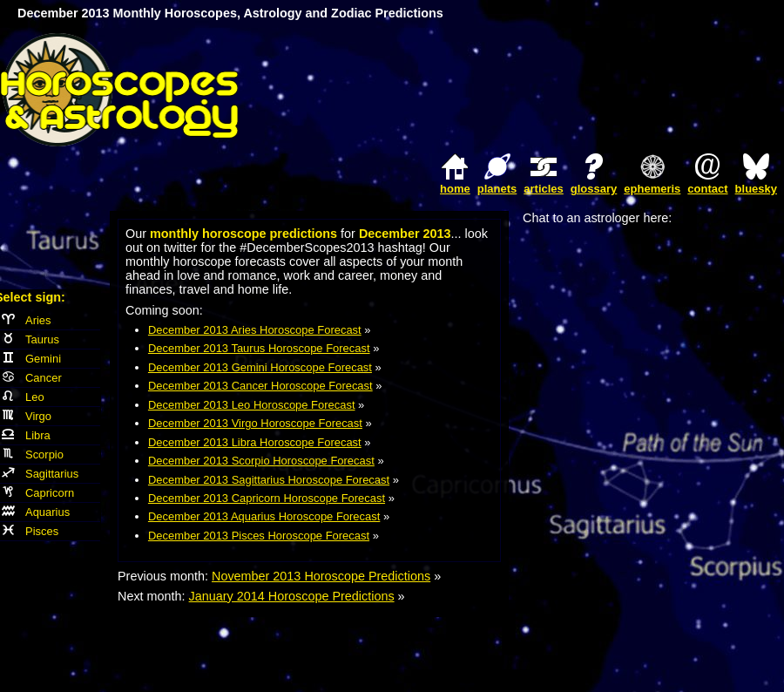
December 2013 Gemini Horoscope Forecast (260, 367)
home (455, 189)
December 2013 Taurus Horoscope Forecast (259, 348)
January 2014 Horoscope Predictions (292, 596)
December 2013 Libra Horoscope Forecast (255, 442)
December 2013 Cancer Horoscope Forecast (260, 386)
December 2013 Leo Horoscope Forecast (252, 405)
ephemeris (652, 189)
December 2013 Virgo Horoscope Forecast (255, 423)
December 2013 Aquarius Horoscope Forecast (264, 516)
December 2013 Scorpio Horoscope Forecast (261, 461)
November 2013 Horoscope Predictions (321, 576)
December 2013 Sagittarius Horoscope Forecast (269, 480)
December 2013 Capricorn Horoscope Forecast (267, 498)
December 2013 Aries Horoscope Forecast (255, 330)
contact (707, 189)
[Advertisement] (580, 90)
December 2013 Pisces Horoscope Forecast (259, 536)
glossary (594, 189)
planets (497, 189)
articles (544, 189)
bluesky (756, 189)
